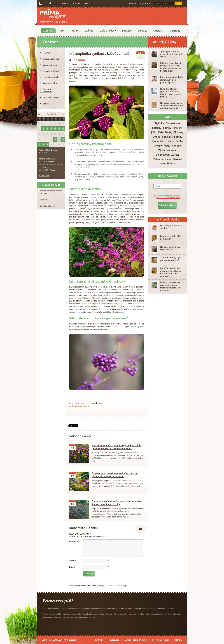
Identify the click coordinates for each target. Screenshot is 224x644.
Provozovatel (114, 640)
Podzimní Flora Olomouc (48, 150)
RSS (41, 4)
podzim (166, 137)
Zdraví (175, 155)
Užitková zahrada (51, 98)
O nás (88, 3)
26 (63, 139)
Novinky (179, 132)
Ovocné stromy (50, 65)
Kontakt (76, 3)
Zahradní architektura (46, 90)
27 (39, 145)
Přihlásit (133, 3)
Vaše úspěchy (108, 31)
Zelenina (158, 159)
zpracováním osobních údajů (168, 198)
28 (43, 145)
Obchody (175, 31)
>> (63, 114)
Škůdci (170, 164)
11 (59, 129)
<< (39, 114)
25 (59, 139)
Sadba (179, 141)
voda (167, 146)
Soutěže (127, 31)
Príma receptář (53, 14)
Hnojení (178, 128)
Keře (100, 403)
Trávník (46, 53)
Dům (62, 31)
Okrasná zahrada (82, 406)
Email (72, 567)
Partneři (99, 640)
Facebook (45, 3)
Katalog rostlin (50, 83)
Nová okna (44, 200)
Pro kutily (157, 141)
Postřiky (177, 137)
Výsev (162, 150)
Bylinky (160, 123)
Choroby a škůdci (51, 71)
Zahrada (48, 31)
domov (167, 128)
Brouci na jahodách (48, 206)
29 (47, 145)
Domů (65, 3)
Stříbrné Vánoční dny (47, 159)
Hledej (178, 3)
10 (55, 129)
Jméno (72, 561)
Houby (46, 104)
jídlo (154, 132)
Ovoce (156, 137)
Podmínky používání (161, 640)
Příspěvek (74, 541)
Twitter (50, 4)
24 (55, 139)
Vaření (75, 31)
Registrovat (145, 3)
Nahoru (179, 640)
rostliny (169, 141)
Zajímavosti (163, 155)
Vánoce (176, 146)
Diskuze (142, 31)
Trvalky (158, 146)
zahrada (172, 150)
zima (168, 159)
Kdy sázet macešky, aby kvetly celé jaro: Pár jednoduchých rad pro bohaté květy (116, 447)
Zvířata (89, 31)
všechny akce (44, 176)
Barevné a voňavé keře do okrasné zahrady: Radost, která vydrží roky (117, 503)
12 (63, 129)
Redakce (81, 60)
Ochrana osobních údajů (136, 640)
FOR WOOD (44, 167)
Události (158, 31)
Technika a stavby (51, 77)
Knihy (169, 132)
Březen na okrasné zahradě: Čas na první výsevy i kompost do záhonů (115, 475)
